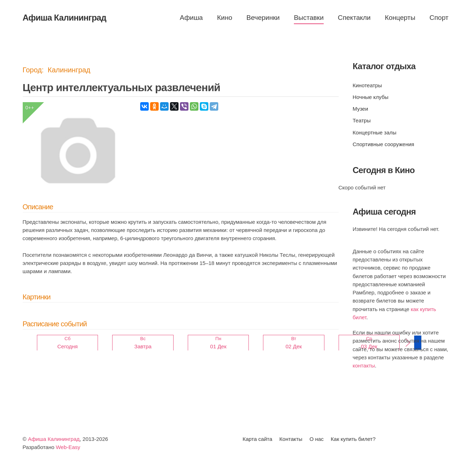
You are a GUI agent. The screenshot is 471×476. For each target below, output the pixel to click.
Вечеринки (263, 18)
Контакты (291, 439)
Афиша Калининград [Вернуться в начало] (65, 18)
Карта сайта (258, 439)
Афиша (191, 18)
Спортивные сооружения (384, 144)
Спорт (439, 18)
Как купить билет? (353, 439)
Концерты (400, 18)
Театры (362, 120)
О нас (317, 439)
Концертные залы (375, 132)
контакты (364, 366)
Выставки (309, 18)
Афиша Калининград (54, 439)
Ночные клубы (371, 97)
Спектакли (354, 18)
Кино (224, 18)
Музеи (361, 109)
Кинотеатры (367, 85)
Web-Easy (68, 447)
